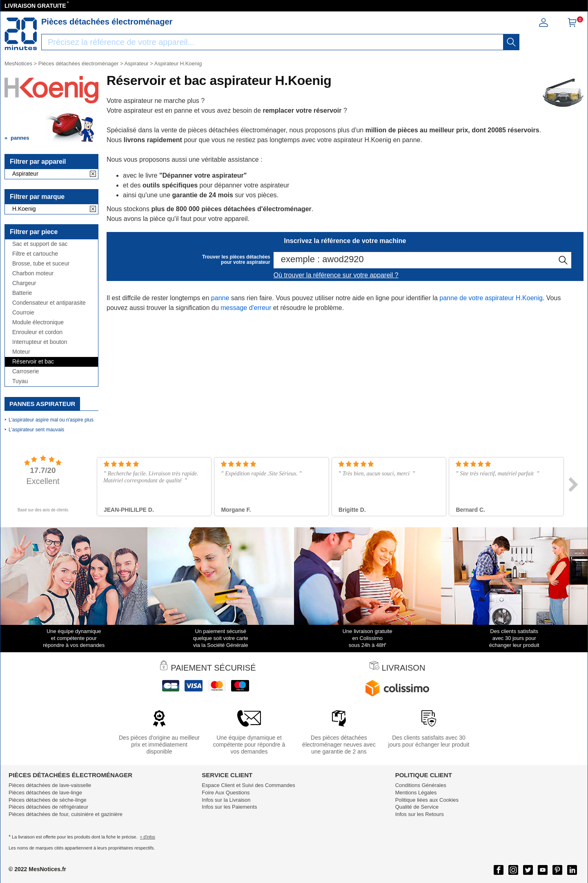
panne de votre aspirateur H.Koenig (491, 298)
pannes (20, 138)
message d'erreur (246, 308)
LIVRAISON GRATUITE (35, 6)
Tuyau (20, 381)
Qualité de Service (417, 807)
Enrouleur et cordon (37, 332)
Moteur (21, 352)
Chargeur (24, 283)
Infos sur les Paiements (229, 807)
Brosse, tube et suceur (41, 264)
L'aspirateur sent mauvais (36, 430)
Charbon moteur (33, 273)
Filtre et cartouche (35, 254)
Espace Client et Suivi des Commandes (248, 785)
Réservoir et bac (33, 362)
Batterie (22, 293)
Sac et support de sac (40, 244)
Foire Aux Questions (226, 793)
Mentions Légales (416, 793)
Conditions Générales (421, 785)
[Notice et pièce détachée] (21, 34)
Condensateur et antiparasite (49, 303)
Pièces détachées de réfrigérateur (48, 807)
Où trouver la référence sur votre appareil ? (336, 275)
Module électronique (38, 322)
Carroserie (26, 371)
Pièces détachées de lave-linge (45, 793)
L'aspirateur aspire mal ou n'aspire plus (51, 420)
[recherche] (511, 42)
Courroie (23, 313)
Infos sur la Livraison (226, 800)
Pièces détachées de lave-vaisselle (50, 785)
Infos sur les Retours (420, 814)
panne (220, 298)
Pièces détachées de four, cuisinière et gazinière (66, 814)
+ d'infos (148, 837)
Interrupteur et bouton (40, 342)
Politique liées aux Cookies (427, 800)
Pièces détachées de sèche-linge (48, 800)
